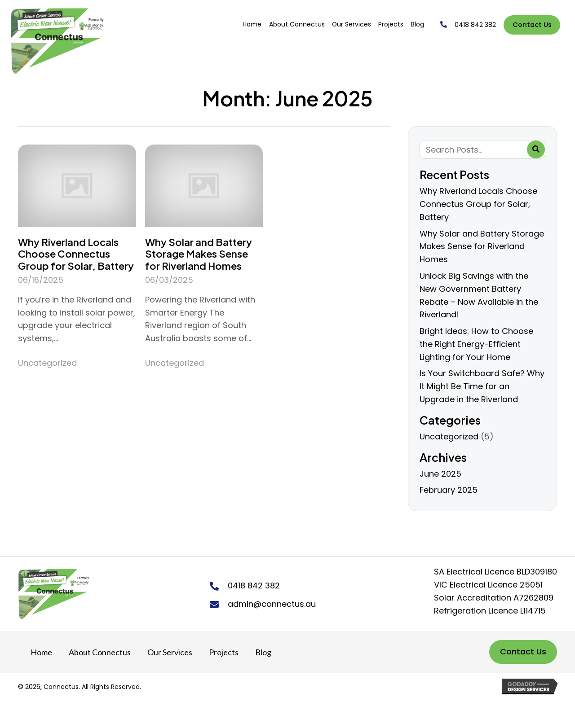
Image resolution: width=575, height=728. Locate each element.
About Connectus (100, 656)
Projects (224, 656)
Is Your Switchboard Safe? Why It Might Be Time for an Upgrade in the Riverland (482, 386)
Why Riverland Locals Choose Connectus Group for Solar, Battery (478, 204)
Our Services (170, 656)
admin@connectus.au (278, 606)
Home (41, 656)
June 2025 (440, 474)
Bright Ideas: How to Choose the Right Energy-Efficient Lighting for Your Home (476, 344)
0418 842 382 (475, 25)
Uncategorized (47, 363)
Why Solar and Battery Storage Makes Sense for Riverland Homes (482, 247)
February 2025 (449, 490)
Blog (263, 656)
